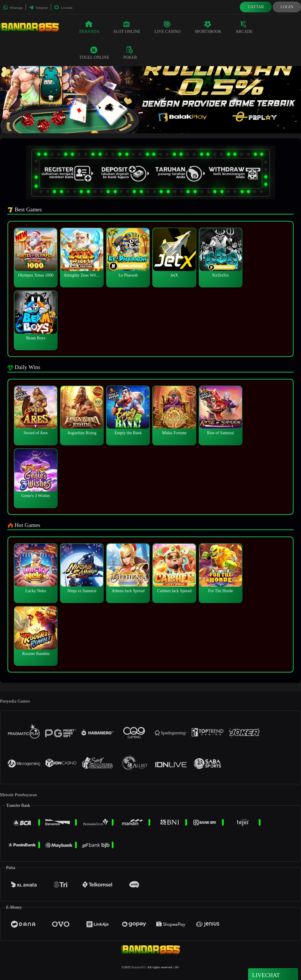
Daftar (256, 7)
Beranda (89, 27)
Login (287, 7)
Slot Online (127, 27)
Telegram (38, 8)
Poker (130, 53)
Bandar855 (139, 967)
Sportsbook (208, 27)
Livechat (63, 8)
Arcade (244, 27)
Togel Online (94, 53)
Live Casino (168, 27)
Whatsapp (13, 8)
